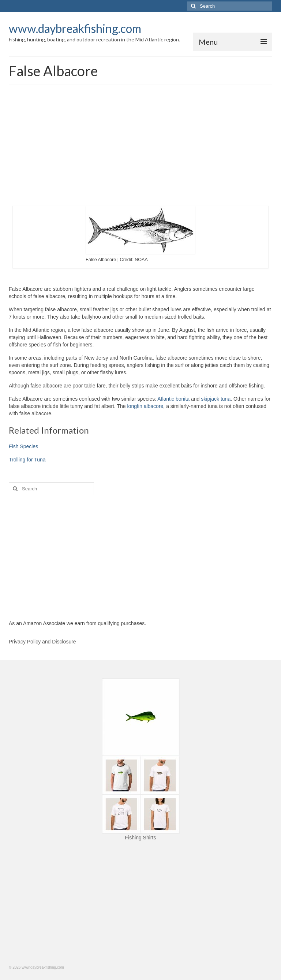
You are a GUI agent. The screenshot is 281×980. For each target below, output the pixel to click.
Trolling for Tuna (27, 460)
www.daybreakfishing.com (75, 28)
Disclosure (64, 642)
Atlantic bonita (173, 399)
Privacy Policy (25, 642)
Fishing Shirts (141, 838)
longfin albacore (145, 406)
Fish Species (23, 446)
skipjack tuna (216, 399)
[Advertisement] (140, 147)
